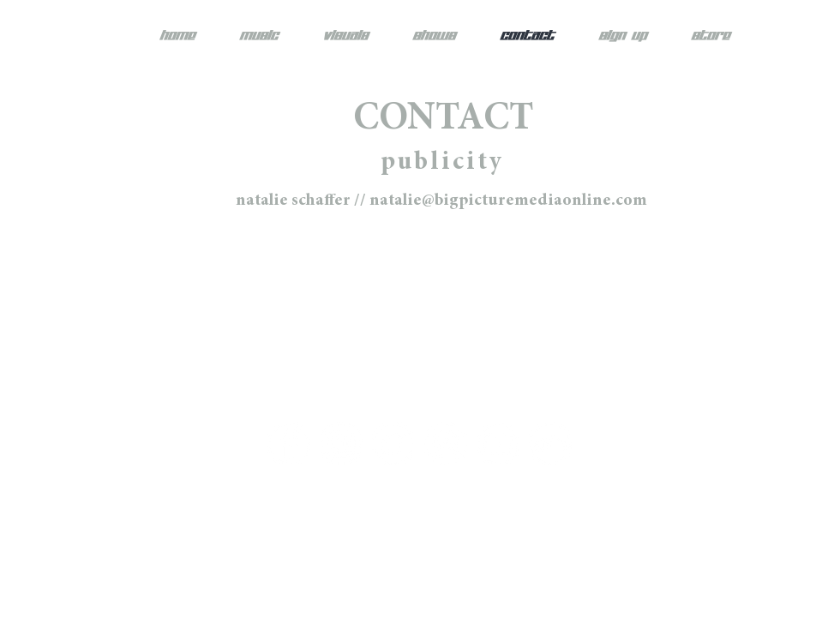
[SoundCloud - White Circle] (550, 444)
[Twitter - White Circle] (393, 444)
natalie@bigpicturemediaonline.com (508, 201)
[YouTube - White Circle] (498, 444)
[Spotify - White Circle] (446, 444)
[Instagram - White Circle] (341, 444)
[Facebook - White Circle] (289, 444)
